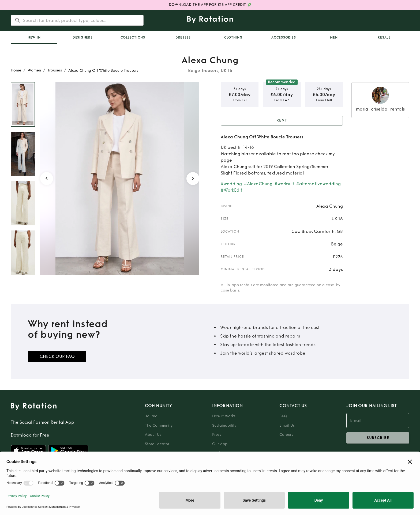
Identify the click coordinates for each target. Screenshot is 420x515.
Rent (282, 121)
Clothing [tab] (233, 37)
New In (34, 37)
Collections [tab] (133, 37)
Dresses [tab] (183, 37)
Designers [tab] (83, 37)
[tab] (34, 37)
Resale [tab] (384, 37)
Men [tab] (334, 37)
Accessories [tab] (284, 37)
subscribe (378, 438)
